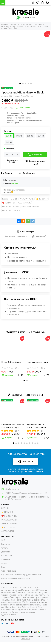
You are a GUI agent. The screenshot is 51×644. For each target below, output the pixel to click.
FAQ (3, 540)
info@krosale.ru (12, 489)
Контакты (6, 559)
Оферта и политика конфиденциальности (21, 575)
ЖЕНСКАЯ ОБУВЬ (9, 523)
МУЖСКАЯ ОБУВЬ (27, 199)
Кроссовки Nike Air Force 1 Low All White (37, 426)
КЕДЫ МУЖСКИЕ (24, 203)
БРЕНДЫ (14, 199)
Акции (4, 563)
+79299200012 (28, 17)
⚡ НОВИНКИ (8, 512)
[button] (20, 83)
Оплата (5, 548)
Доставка (6, 552)
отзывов (12, 595)
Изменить (15, 184)
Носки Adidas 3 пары (11, 362)
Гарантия (6, 544)
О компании (7, 555)
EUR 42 (19, 136)
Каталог (5, 199)
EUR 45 (9, 142)
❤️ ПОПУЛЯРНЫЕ (9, 203)
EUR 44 (41, 136)
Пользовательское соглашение (16, 578)
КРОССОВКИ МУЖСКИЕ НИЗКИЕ (13, 211)
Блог (4, 567)
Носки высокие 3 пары (37, 362)
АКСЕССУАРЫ (8, 531)
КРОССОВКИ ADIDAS (11, 207)
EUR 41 (9, 136)
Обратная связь (9, 571)
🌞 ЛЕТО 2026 (42, 199)
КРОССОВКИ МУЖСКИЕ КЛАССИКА (32, 207)
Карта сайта (26, 639)
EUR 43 (30, 136)
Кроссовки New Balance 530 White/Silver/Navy (13, 426)
